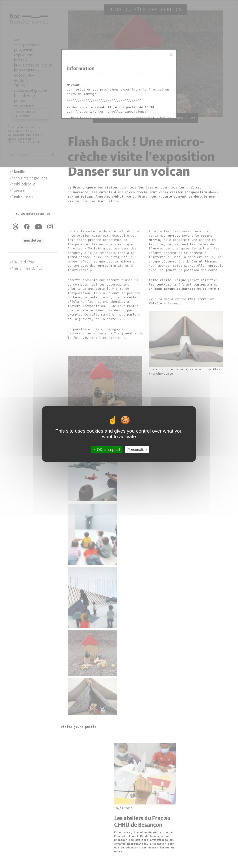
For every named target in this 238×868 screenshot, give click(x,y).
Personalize (137, 450)
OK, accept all (107, 450)
